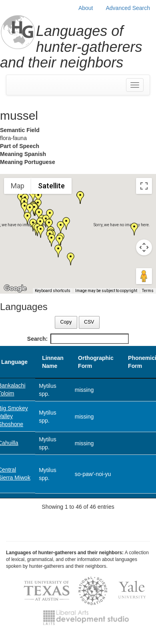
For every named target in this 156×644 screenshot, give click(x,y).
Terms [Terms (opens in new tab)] (148, 291)
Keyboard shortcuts (53, 291)
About (86, 8)
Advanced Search (128, 8)
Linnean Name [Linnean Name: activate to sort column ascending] (53, 362)
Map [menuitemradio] (18, 186)
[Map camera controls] (144, 247)
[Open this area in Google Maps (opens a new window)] (15, 288)
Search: (78, 339)
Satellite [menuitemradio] (51, 186)
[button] (41, 231)
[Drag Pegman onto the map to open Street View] (144, 276)
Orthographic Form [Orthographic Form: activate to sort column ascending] (96, 362)
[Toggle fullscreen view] (144, 186)
